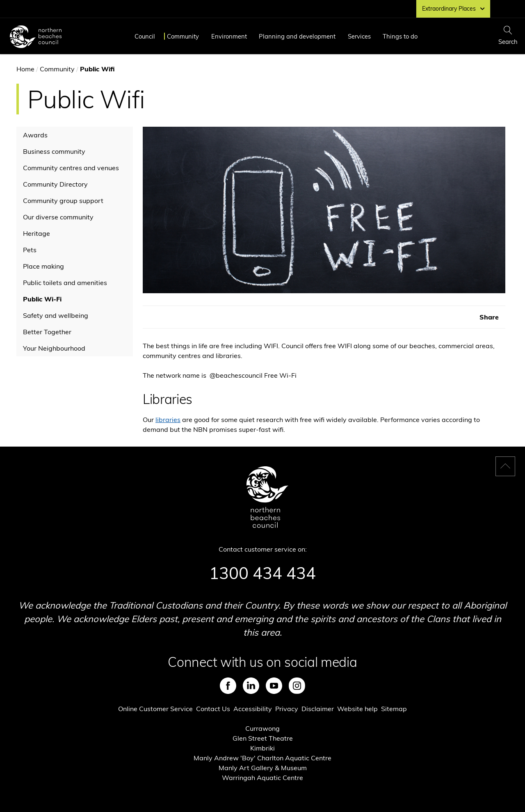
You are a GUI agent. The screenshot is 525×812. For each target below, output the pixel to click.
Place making (43, 266)
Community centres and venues (71, 168)
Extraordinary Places (453, 9)
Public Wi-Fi (42, 299)
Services (359, 36)
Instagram (297, 686)
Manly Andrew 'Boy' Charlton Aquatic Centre (262, 758)
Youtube (274, 686)
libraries (168, 420)
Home (25, 69)
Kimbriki (262, 748)
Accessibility (253, 709)
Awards (35, 135)
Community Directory (55, 184)
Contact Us (213, 709)
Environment (229, 36)
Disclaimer (318, 709)
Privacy (287, 709)
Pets (30, 250)
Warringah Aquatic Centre (262, 778)
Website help (357, 709)
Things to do (400, 36)
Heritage (37, 233)
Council (145, 36)
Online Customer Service (155, 709)
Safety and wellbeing (56, 315)
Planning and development (297, 36)
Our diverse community (58, 217)
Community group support (63, 201)
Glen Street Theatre (263, 738)
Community (183, 36)
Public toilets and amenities (65, 283)
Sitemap (394, 709)
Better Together (47, 332)
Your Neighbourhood (54, 348)
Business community (54, 151)
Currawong (262, 728)
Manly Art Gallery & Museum (263, 768)
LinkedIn (251, 686)
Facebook (228, 686)
